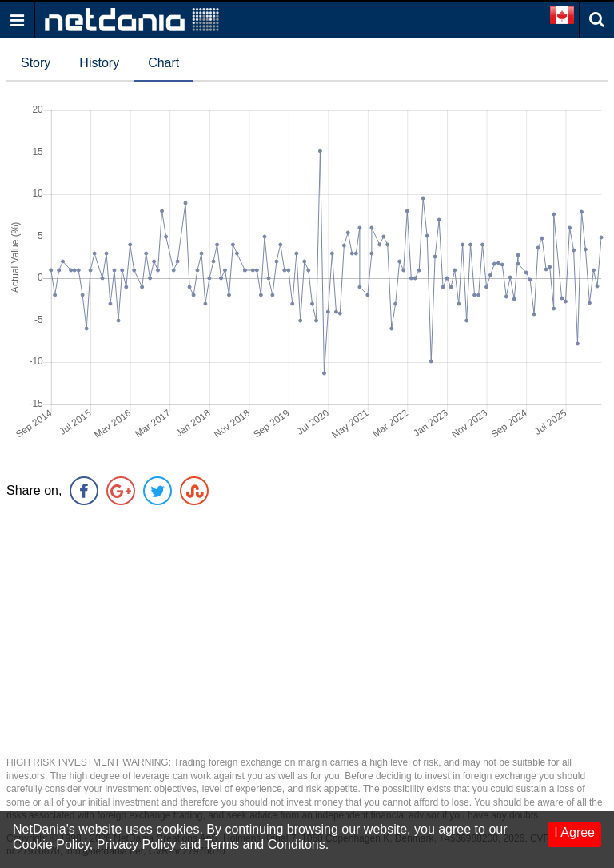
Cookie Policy (51, 844)
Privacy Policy (137, 844)
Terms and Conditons (265, 844)
